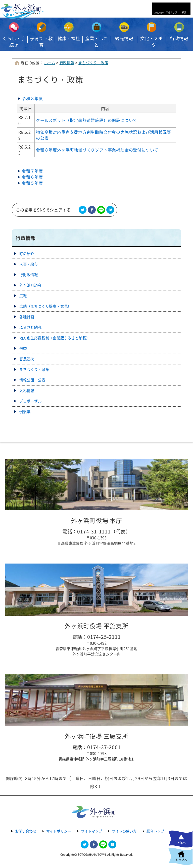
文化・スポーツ (152, 42)
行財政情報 (29, 275)
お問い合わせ (26, 831)
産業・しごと (96, 42)
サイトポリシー (59, 831)
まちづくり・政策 (93, 63)
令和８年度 (32, 98)
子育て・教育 (41, 42)
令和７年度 (32, 171)
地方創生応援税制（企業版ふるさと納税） (55, 338)
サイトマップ (91, 831)
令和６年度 (32, 177)
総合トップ (155, 831)
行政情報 (67, 63)
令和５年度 (32, 183)
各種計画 (27, 317)
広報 (23, 296)
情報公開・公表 (32, 380)
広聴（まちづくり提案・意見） (45, 306)
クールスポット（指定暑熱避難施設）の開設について (87, 120)
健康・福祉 (69, 38)
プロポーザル (31, 401)
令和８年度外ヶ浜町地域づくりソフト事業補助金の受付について (97, 150)
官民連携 (27, 359)
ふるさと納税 (31, 327)
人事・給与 (29, 264)
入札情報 (27, 390)
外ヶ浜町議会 (31, 285)
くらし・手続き (14, 42)
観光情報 (124, 38)
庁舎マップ (172, 12)
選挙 (23, 348)
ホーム (50, 63)
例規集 (25, 412)
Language (159, 12)
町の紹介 (27, 254)
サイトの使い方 (124, 831)
